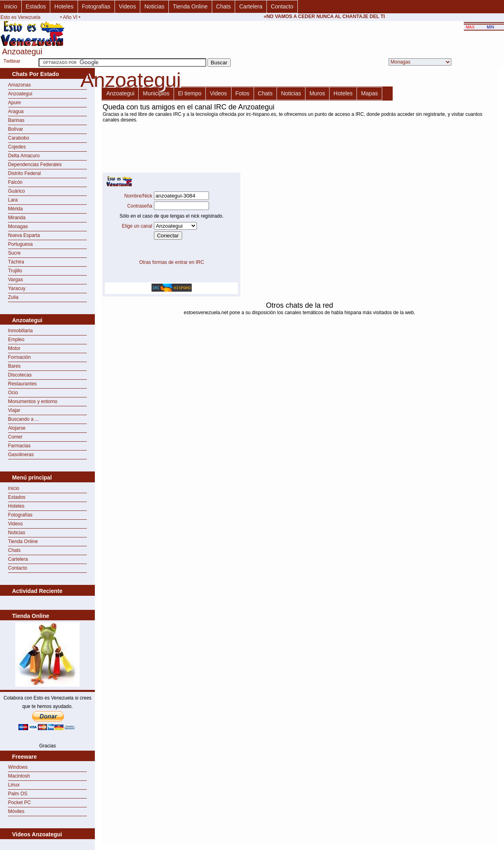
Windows (18, 767)
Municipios (156, 93)
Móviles (16, 811)
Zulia (13, 297)
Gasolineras (21, 455)
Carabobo (19, 138)
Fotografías (96, 6)
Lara (13, 200)
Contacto (282, 6)
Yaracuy (17, 288)
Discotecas (20, 375)
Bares (14, 366)
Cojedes (17, 147)
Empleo (16, 340)
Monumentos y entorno (33, 401)
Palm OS (18, 794)
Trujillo (15, 271)
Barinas (16, 120)
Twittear (12, 61)
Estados (36, 6)
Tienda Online (190, 6)
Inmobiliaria (20, 331)
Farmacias (19, 446)
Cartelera (251, 6)
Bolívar (15, 129)
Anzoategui (20, 94)
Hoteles (64, 6)
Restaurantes (22, 384)
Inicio (11, 6)
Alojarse (17, 428)
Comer (15, 437)
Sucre (14, 253)
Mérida (15, 209)
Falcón (15, 182)
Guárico (16, 191)
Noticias (154, 6)
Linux (14, 785)
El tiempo (190, 93)
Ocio (13, 393)
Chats (224, 6)
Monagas (18, 226)
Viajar (14, 410)
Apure (14, 103)
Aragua (16, 111)
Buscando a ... (24, 419)
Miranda (17, 218)
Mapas (369, 93)
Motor (14, 348)
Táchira (16, 262)
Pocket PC (19, 803)
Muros (317, 93)
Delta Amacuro (24, 156)
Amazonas (19, 85)
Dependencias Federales (35, 165)
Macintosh (19, 776)
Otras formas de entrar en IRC (171, 262)
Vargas (15, 280)
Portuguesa (20, 244)
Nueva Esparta (24, 235)
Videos (128, 6)
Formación (19, 357)
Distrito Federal (24, 173)
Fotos (243, 93)
